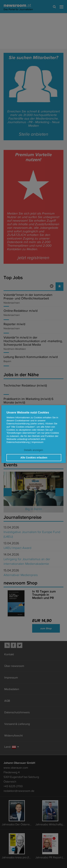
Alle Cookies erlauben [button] (34, 458)
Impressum (38, 442)
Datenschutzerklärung (18, 442)
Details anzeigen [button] (33, 450)
